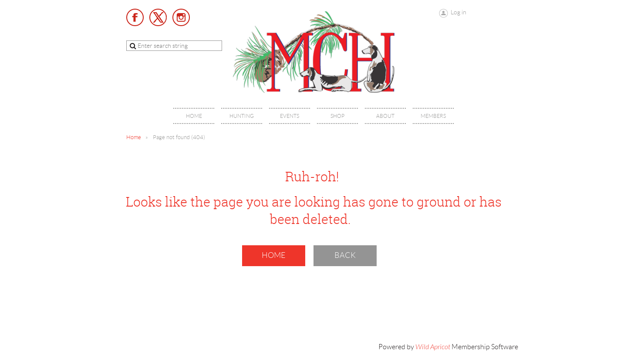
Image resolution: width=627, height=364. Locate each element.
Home (134, 137)
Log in (458, 12)
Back (345, 255)
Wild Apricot (433, 347)
